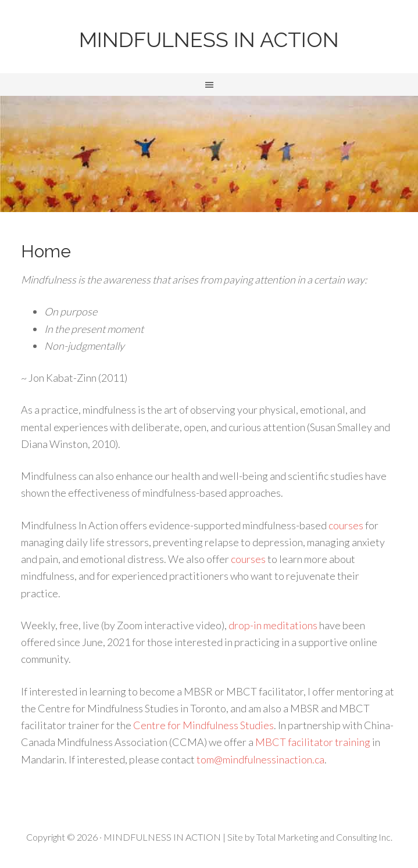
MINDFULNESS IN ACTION (209, 40)
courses (346, 525)
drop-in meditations (273, 625)
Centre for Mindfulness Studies (203, 725)
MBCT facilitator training (313, 742)
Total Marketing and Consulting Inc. (324, 837)
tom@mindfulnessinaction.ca (260, 759)
